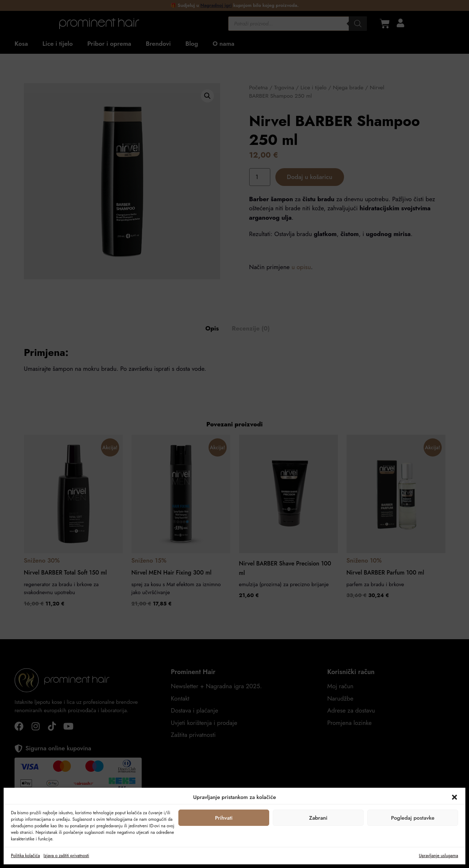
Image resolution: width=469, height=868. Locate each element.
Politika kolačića (25, 856)
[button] (454, 797)
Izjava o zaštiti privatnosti (66, 856)
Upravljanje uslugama (438, 856)
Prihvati (224, 818)
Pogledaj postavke (413, 818)
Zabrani (318, 818)
